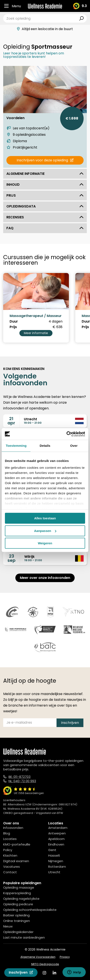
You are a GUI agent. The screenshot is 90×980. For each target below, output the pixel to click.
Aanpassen (45, 531)
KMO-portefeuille (17, 844)
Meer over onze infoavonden (45, 578)
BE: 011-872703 (20, 777)
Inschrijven (21, 972)
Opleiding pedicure (18, 904)
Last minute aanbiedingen (24, 937)
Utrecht (54, 872)
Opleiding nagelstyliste (21, 899)
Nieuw (8, 926)
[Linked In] (54, 973)
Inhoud (45, 185)
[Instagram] (44, 973)
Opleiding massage (19, 887)
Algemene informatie (45, 174)
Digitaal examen (16, 861)
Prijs (45, 195)
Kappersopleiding (17, 893)
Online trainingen (17, 921)
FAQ (45, 228)
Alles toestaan (45, 518)
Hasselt (54, 855)
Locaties (10, 839)
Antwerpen (57, 833)
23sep (12, 558)
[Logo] (45, 6)
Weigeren (45, 543)
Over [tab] (74, 446)
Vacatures (12, 867)
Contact (10, 872)
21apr (11, 421)
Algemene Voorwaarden (38, 957)
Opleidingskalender (18, 932)
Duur (14, 321)
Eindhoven (56, 844)
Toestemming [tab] (16, 446)
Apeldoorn (56, 839)
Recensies (45, 217)
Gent (52, 850)
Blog (7, 833)
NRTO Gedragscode (45, 964)
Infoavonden (13, 828)
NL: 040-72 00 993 (22, 781)
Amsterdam (58, 828)
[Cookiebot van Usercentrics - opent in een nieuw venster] (66, 434)
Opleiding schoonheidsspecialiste (30, 910)
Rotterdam (57, 867)
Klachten (10, 855)
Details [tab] (45, 446)
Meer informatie (36, 333)
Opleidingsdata (45, 206)
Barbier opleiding (16, 915)
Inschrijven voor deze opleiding (45, 160)
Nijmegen (56, 861)
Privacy (65, 957)
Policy (8, 850)
